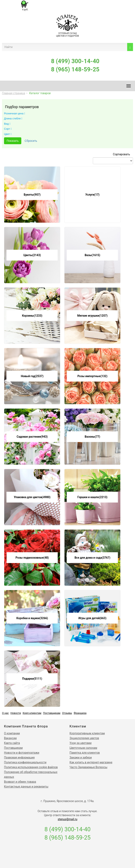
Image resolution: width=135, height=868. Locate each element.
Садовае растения (32, 437)
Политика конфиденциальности (25, 762)
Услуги (92, 195)
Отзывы (67, 713)
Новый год (32, 376)
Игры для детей (92, 618)
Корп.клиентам (32, 713)
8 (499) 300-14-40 (75, 61)
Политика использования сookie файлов (31, 767)
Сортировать (121, 154)
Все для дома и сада (92, 558)
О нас (5, 713)
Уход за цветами (81, 743)
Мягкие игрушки (93, 316)
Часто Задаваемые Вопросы (88, 767)
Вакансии (10, 738)
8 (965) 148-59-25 (75, 69)
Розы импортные (92, 376)
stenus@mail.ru (67, 819)
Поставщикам (52, 713)
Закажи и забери (81, 757)
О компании (12, 733)
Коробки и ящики (32, 618)
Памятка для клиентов (85, 753)
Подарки (32, 679)
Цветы (32, 255)
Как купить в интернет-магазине (91, 762)
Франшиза (80, 713)
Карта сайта (12, 743)
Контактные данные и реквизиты (26, 787)
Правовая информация (19, 757)
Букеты (32, 195)
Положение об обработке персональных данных (31, 774)
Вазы (92, 255)
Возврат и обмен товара (20, 782)
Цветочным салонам (83, 748)
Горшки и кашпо (92, 497)
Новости (16, 713)
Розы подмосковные (32, 558)
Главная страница (14, 93)
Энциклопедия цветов (84, 738)
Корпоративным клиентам (87, 733)
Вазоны (93, 437)
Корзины (32, 316)
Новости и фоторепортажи (22, 753)
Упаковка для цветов (32, 497)
